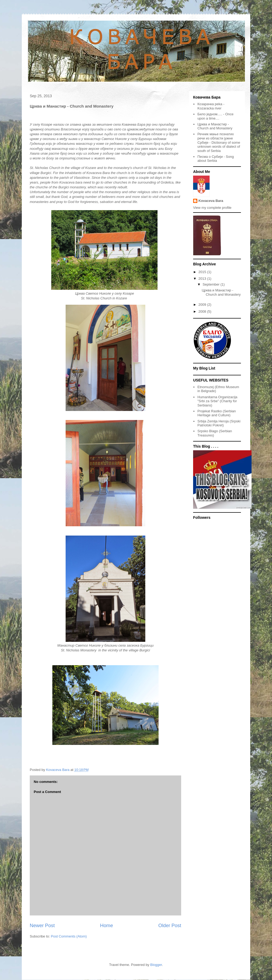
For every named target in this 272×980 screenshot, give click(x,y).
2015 (203, 272)
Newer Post (42, 926)
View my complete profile (212, 208)
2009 (203, 305)
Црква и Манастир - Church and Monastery (215, 126)
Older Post (170, 926)
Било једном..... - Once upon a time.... (215, 116)
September (212, 284)
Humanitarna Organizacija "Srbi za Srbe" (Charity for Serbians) (217, 401)
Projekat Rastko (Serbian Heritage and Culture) (217, 413)
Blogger (156, 965)
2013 (203, 279)
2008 (203, 311)
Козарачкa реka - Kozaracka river (211, 106)
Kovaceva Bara (211, 201)
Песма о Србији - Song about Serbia (216, 159)
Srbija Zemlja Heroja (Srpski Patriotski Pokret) (219, 423)
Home (107, 926)
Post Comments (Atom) (69, 936)
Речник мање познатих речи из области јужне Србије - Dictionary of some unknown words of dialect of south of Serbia (219, 142)
